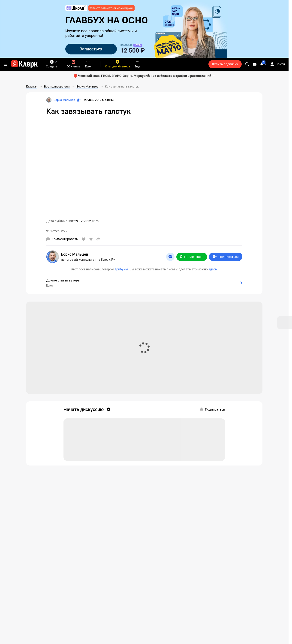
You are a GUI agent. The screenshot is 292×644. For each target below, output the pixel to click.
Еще (88, 64)
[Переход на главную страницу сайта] (24, 64)
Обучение (74, 64)
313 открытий (57, 231)
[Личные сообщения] (255, 64)
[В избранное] (91, 239)
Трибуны (121, 269)
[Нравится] (84, 239)
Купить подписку (225, 64)
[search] (247, 64)
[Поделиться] (98, 239)
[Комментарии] (62, 239)
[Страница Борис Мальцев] (61, 100)
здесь (213, 269)
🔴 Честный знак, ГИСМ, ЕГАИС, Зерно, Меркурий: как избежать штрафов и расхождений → (144, 76)
